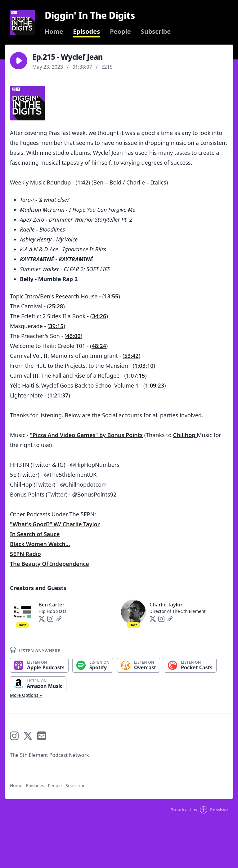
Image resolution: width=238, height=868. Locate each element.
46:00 (74, 336)
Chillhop (185, 435)
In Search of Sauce (35, 534)
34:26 (99, 316)
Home (54, 32)
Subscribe (156, 32)
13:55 (111, 296)
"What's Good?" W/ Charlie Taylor (55, 524)
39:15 (56, 326)
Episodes (86, 32)
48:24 (99, 346)
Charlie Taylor (166, 605)
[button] (19, 61)
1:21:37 (59, 395)
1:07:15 (135, 375)
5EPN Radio (25, 554)
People (120, 32)
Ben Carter (52, 605)
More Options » (26, 695)
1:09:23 (155, 385)
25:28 (56, 306)
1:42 (83, 182)
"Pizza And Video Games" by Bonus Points (86, 435)
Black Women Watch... (40, 544)
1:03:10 (144, 366)
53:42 (132, 356)
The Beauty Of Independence (49, 564)
